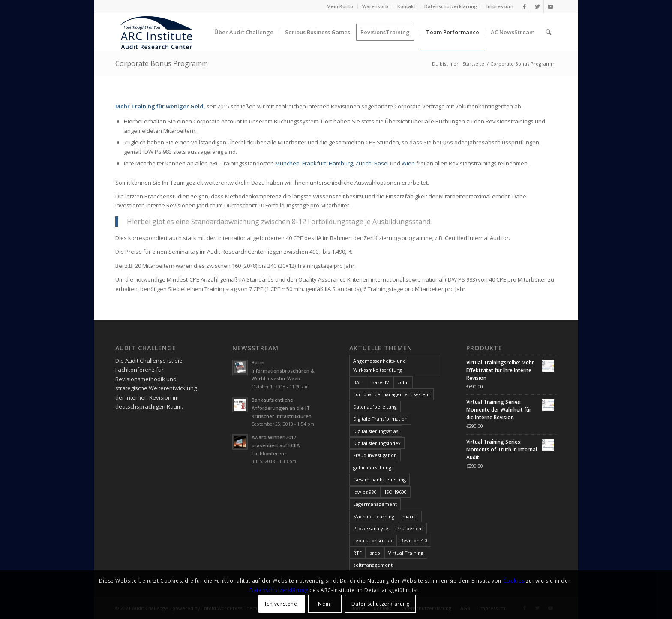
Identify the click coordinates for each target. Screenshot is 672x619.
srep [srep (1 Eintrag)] (375, 553)
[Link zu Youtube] (550, 6)
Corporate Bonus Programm (162, 63)
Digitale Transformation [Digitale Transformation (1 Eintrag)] (380, 419)
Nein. (325, 604)
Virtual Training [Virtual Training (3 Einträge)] (406, 553)
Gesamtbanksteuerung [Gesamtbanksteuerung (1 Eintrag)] (379, 479)
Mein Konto (340, 6)
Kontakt (406, 6)
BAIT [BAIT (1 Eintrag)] (358, 382)
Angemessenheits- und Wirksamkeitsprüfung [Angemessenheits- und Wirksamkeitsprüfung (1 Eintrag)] (379, 365)
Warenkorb (375, 6)
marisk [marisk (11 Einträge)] (410, 516)
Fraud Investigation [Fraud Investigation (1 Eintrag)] (375, 455)
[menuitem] (340, 6)
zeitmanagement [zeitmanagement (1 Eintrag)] (373, 565)
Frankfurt (314, 163)
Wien (408, 163)
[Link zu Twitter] (537, 6)
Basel (381, 163)
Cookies (514, 581)
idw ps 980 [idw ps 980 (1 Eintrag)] (365, 492)
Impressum (500, 6)
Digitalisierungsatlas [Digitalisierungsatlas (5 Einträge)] (376, 431)
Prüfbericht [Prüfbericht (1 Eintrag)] (410, 528)
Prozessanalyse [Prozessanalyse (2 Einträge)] (371, 528)
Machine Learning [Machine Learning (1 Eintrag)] (374, 516)
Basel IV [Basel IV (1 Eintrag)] (380, 382)
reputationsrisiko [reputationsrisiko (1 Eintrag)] (373, 540)
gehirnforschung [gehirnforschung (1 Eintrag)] (372, 467)
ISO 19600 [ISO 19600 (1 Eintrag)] (396, 492)
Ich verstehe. (282, 604)
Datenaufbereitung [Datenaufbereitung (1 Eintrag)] (375, 407)
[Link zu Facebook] (524, 6)
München (287, 163)
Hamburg (341, 163)
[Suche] (548, 32)
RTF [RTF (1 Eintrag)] (357, 553)
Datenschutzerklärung (451, 6)
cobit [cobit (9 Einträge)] (403, 382)
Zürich (363, 163)
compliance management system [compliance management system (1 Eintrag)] (391, 394)
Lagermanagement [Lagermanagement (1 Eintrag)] (375, 504)
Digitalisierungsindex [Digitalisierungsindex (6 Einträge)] (377, 443)
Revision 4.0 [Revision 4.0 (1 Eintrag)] (414, 540)
